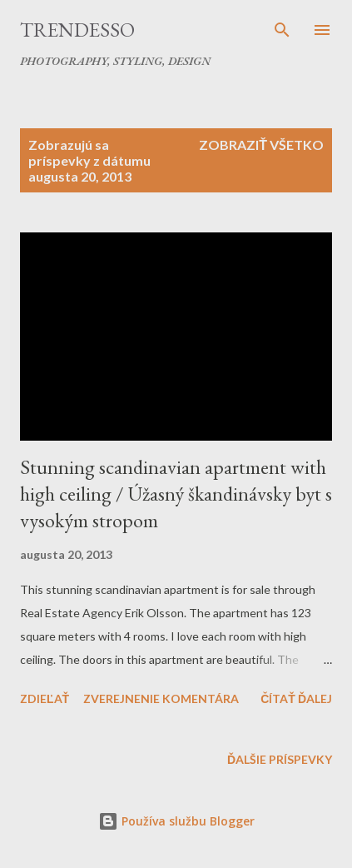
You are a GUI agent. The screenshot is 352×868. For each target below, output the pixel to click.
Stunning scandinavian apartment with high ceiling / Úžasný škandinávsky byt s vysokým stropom (176, 494)
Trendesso (77, 30)
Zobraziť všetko (261, 145)
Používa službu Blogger (176, 821)
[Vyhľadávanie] (282, 30)
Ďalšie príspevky (280, 759)
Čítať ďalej (296, 698)
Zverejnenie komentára (161, 698)
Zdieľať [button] (45, 698)
